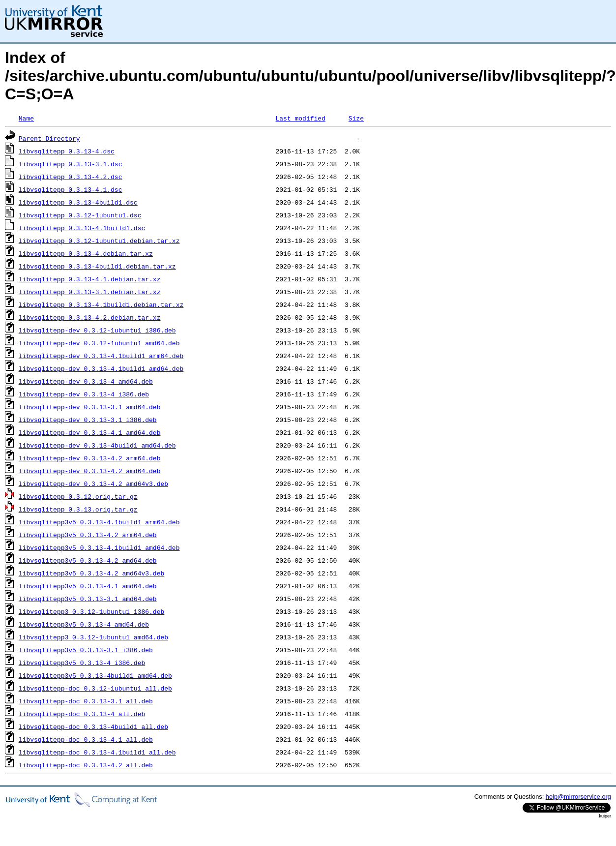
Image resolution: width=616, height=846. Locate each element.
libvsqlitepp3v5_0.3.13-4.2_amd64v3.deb (91, 573)
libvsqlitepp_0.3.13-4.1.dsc (71, 189)
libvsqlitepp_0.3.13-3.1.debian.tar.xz (90, 292)
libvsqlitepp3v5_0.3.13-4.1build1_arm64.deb (99, 522)
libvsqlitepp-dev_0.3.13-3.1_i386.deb (88, 420)
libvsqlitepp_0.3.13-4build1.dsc (78, 202)
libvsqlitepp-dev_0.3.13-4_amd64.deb (86, 381)
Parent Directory (49, 138)
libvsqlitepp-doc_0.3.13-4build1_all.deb (93, 726)
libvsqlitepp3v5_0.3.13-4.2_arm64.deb (88, 535)
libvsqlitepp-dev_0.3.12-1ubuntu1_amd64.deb (99, 343)
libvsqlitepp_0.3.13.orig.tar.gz (78, 509)
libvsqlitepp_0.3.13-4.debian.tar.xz (86, 253)
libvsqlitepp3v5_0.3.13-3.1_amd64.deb (88, 599)
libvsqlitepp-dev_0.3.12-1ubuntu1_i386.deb (97, 330)
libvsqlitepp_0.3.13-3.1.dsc (71, 164)
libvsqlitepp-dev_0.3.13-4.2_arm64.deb (90, 458)
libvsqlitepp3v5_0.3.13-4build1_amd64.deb (95, 675)
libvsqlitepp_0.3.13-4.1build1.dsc (82, 228)
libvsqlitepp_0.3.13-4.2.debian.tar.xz (90, 317)
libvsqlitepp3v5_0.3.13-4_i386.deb (82, 663)
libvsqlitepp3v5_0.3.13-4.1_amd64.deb (88, 586)
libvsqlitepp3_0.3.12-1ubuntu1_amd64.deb (93, 637)
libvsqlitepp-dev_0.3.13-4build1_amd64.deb (97, 445)
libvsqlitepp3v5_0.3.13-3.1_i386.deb (86, 650)
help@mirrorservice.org (578, 797)
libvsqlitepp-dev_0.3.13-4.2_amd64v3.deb (93, 483)
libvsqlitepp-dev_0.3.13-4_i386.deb (84, 394)
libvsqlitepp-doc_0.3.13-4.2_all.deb (86, 765)
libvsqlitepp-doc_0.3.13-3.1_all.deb (86, 701)
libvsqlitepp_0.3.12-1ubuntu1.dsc (80, 215)
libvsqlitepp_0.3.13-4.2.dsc (71, 177)
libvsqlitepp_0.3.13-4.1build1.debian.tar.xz (101, 304)
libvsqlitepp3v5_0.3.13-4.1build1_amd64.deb (99, 547)
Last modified (300, 118)
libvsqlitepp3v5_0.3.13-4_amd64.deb (84, 624)
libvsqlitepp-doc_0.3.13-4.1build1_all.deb (97, 752)
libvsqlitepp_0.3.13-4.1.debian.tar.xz (90, 279)
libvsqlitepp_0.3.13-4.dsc (67, 151)
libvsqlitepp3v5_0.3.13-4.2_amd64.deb (88, 560)
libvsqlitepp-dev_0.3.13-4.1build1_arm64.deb (101, 356)
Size (356, 118)
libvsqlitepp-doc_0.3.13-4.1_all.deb (86, 739)
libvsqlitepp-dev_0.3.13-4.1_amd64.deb (90, 432)
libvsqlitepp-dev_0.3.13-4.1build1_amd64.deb (101, 368)
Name (26, 118)
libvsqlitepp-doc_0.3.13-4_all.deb (82, 714)
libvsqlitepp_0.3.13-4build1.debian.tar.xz (97, 266)
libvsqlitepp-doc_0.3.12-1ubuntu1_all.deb (95, 688)
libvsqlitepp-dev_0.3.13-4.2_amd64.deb (90, 471)
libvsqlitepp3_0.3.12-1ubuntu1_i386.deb (91, 611)
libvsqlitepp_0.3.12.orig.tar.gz (78, 496)
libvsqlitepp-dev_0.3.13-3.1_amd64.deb (90, 407)
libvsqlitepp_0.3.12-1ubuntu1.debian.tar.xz (99, 241)
